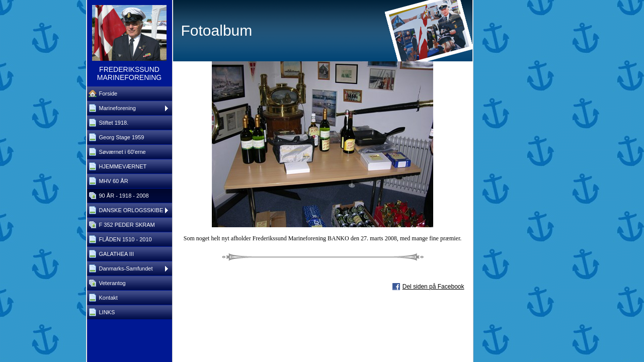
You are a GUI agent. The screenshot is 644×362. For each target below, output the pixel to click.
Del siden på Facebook (433, 287)
